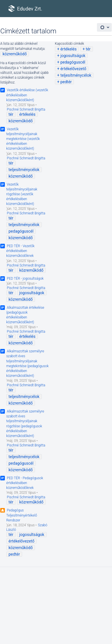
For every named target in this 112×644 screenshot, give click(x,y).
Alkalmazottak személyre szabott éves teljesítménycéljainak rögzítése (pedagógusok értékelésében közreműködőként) (25, 424)
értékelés (68, 49)
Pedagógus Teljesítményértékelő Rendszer (22, 515)
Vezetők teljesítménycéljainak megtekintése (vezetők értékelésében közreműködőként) (23, 139)
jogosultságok (73, 56)
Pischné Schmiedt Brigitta (26, 109)
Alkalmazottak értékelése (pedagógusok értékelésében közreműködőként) (25, 315)
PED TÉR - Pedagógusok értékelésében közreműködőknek (25, 483)
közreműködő (15, 54)
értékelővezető (73, 69)
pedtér (66, 82)
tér (88, 49)
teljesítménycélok (76, 75)
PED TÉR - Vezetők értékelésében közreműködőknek (20, 251)
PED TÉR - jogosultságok (25, 279)
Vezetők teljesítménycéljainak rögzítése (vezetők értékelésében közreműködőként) (22, 194)
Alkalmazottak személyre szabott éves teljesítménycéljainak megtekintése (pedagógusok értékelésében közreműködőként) (27, 363)
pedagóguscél (73, 62)
